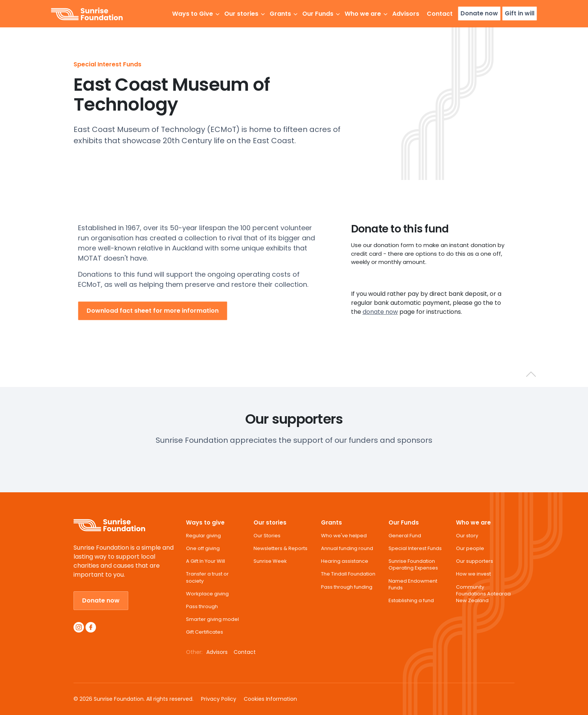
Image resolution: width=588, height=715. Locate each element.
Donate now (479, 13)
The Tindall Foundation (348, 574)
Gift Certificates (205, 632)
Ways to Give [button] (193, 14)
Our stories (270, 522)
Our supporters (475, 561)
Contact (440, 14)
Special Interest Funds (107, 64)
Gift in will (520, 13)
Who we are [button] (363, 14)
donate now (380, 312)
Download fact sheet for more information (153, 311)
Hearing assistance (345, 561)
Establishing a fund (411, 601)
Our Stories (267, 536)
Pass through (202, 607)
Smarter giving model (212, 619)
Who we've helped (344, 536)
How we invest (473, 574)
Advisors (406, 14)
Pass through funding (347, 587)
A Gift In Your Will (205, 561)
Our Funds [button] (318, 14)
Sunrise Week (270, 561)
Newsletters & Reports (280, 549)
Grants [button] (280, 14)
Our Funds (404, 522)
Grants (331, 522)
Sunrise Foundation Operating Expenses (413, 565)
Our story (467, 536)
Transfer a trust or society (207, 577)
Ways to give (205, 522)
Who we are (473, 522)
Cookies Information (270, 699)
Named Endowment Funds (413, 585)
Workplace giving (207, 594)
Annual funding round (347, 549)
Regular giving (203, 536)
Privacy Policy (219, 699)
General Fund (405, 536)
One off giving (203, 549)
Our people (470, 549)
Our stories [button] (241, 14)
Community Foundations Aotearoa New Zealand (483, 594)
